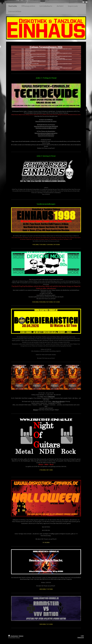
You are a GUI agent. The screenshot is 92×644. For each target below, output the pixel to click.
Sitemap (21, 636)
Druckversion (13, 636)
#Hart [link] (54, 401)
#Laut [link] (58, 401)
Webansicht (81, 637)
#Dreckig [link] (62, 401)
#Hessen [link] (36, 410)
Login (82, 636)
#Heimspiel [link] (51, 396)
